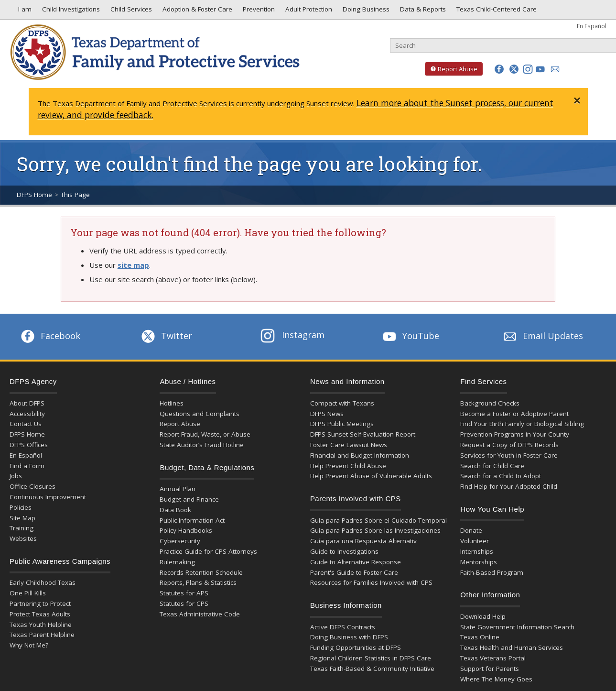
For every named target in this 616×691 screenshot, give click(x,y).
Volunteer (475, 541)
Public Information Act (192, 520)
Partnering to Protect (40, 603)
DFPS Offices (29, 445)
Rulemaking (177, 562)
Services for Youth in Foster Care (509, 455)
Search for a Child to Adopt (501, 476)
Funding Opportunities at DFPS (356, 647)
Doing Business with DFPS (349, 637)
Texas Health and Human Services (512, 647)
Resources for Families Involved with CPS (371, 582)
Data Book (175, 510)
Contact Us (26, 424)
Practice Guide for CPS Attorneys (208, 551)
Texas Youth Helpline (41, 625)
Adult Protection (308, 11)
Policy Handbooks (186, 530)
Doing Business (365, 11)
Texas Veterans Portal (493, 658)
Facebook (50, 336)
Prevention (258, 11)
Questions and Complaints (200, 414)
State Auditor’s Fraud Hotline (202, 445)
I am (23, 11)
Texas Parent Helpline (42, 635)
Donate (471, 530)
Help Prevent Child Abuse (348, 466)
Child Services (130, 11)
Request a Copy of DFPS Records (509, 445)
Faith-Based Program (492, 572)
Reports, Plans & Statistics (198, 582)
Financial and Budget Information (360, 455)
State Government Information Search (517, 627)
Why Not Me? (29, 645)
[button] (499, 69)
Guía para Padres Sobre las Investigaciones (375, 530)
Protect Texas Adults (40, 614)
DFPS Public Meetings (342, 424)
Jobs (16, 476)
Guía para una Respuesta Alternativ (363, 541)
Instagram (292, 335)
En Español (592, 26)
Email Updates (542, 336)
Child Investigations (70, 11)
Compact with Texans (342, 403)
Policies (21, 507)
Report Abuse (451, 69)
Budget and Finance (189, 499)
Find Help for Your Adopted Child (509, 486)
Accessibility (27, 414)
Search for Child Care (492, 466)
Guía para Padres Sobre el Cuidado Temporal (378, 520)
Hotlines (172, 403)
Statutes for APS (184, 593)
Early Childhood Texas (43, 582)
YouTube (410, 336)
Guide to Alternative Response (356, 562)
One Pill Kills (28, 593)
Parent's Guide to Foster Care (354, 572)
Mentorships (479, 562)
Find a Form (27, 466)
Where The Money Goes (496, 679)
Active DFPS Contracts (343, 627)
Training (22, 528)
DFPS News (327, 414)
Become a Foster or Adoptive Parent (514, 414)
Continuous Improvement (48, 497)
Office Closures (32, 486)
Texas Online (480, 637)
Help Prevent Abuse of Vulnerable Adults (371, 476)
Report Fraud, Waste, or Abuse (205, 434)
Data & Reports (422, 11)
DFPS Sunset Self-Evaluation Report (363, 434)
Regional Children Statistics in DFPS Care (371, 658)
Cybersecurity (180, 541)
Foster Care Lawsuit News (349, 445)
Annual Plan (178, 489)
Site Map (22, 518)
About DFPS (27, 403)
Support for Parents (490, 669)
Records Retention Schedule (201, 572)
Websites (23, 538)
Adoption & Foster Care (196, 11)
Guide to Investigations (344, 551)
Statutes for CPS (184, 603)
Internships (477, 551)
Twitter (166, 336)
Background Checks (490, 403)
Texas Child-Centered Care (496, 11)
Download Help (483, 616)
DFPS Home (34, 195)
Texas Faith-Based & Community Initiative (372, 669)
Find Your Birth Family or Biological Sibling (522, 424)
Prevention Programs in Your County (515, 434)
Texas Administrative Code (200, 614)
